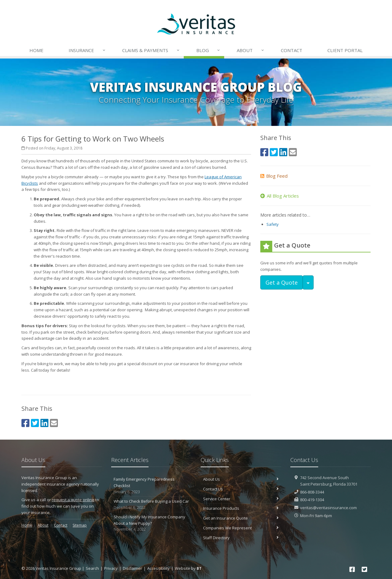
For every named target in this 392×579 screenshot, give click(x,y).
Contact (292, 50)
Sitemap (80, 525)
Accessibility (158, 568)
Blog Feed (274, 176)
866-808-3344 (312, 492)
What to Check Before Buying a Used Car (151, 504)
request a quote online (73, 500)
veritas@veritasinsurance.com (328, 508)
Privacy (111, 568)
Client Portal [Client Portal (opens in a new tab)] (345, 50)
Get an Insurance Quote (241, 518)
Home (36, 50)
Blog (209, 50)
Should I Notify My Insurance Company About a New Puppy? (151, 523)
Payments (151, 50)
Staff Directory (241, 538)
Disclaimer (132, 568)
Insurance (87, 50)
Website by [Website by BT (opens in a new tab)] (188, 568)
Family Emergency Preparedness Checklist (151, 486)
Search (92, 568)
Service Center (241, 499)
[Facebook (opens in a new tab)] (25, 423)
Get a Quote (282, 282)
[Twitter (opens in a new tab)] (35, 423)
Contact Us (241, 489)
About (251, 50)
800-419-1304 (312, 500)
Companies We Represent (241, 528)
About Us (241, 479)
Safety (273, 224)
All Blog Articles (280, 196)
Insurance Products (241, 508)
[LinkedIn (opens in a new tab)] (44, 423)
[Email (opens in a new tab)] (54, 423)
